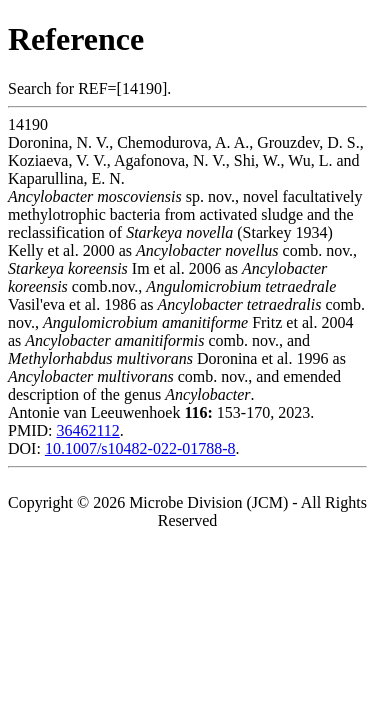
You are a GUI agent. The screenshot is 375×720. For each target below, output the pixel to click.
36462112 (87, 430)
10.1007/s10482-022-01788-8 (140, 448)
